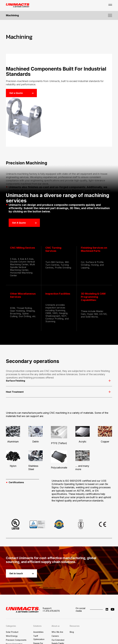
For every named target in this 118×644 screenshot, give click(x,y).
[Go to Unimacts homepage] (18, 6)
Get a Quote (21, 93)
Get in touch (21, 608)
